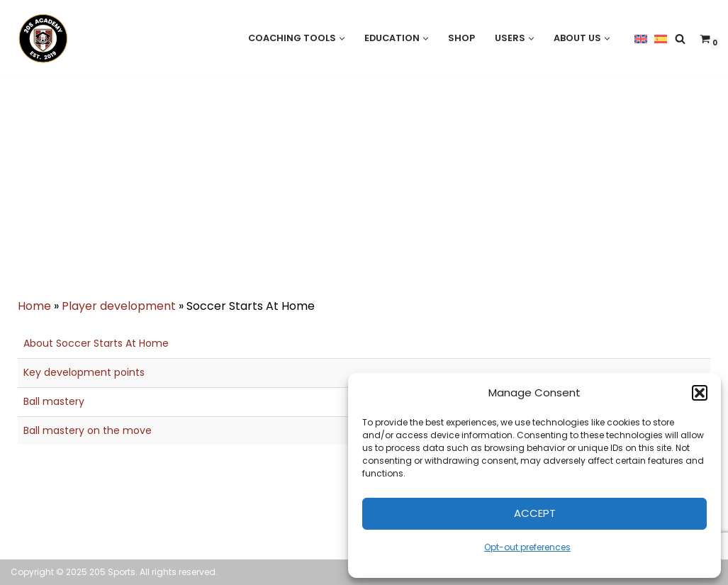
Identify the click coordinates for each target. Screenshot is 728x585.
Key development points (84, 372)
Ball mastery (54, 401)
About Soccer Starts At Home (96, 343)
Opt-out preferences (527, 547)
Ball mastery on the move (88, 430)
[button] (700, 393)
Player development (119, 306)
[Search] (680, 39)
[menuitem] (641, 38)
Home (34, 306)
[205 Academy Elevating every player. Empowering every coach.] (40, 38)
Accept (535, 513)
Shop (461, 38)
